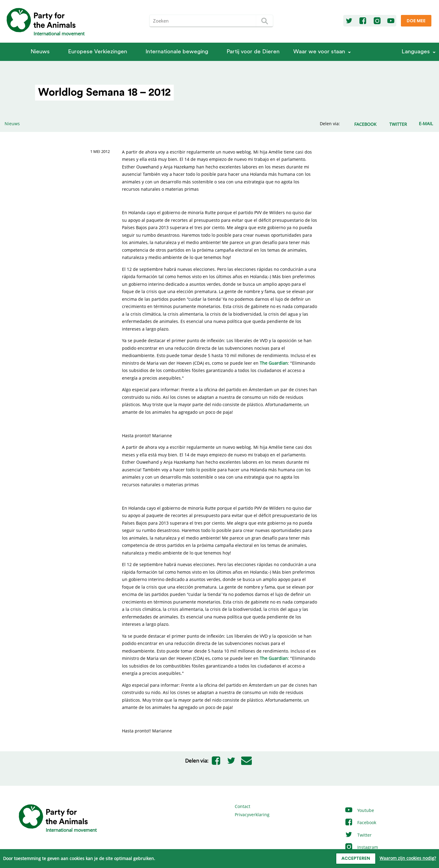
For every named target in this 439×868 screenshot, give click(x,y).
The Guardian (274, 363)
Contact (243, 806)
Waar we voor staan (319, 52)
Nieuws (40, 52)
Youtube (359, 810)
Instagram (361, 847)
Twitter (358, 835)
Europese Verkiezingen (98, 52)
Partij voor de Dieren (253, 52)
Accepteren (356, 859)
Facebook (360, 822)
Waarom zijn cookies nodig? (408, 858)
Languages (416, 52)
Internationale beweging (177, 52)
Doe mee (416, 21)
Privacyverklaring (252, 815)
